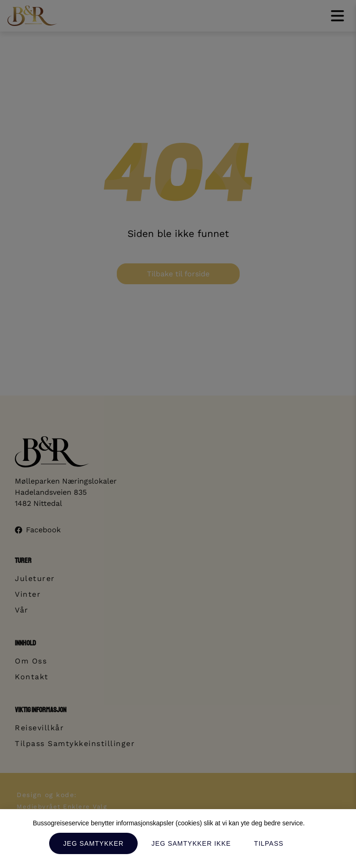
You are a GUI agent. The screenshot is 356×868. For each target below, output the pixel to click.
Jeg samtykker (93, 843)
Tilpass (269, 843)
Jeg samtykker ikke (191, 843)
